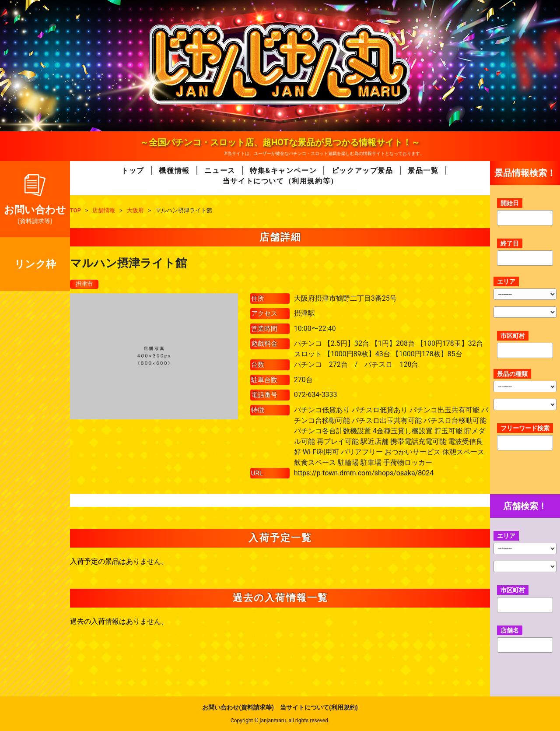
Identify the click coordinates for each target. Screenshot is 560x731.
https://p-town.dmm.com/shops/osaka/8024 (364, 473)
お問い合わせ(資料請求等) (238, 707)
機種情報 (174, 170)
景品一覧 (423, 170)
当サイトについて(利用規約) (319, 707)
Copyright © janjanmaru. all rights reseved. (280, 720)
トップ (133, 170)
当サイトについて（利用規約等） (280, 181)
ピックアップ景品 (362, 170)
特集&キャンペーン (283, 170)
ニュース (220, 170)
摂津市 (85, 284)
